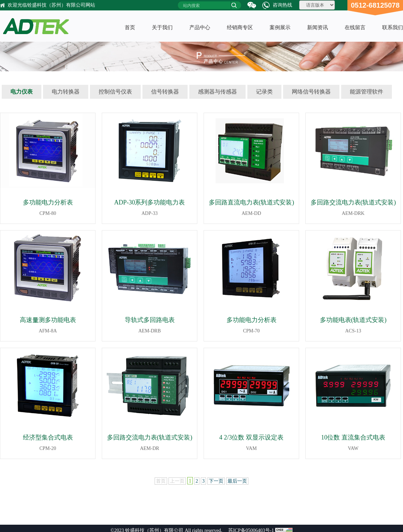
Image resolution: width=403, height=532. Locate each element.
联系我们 (393, 27)
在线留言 (355, 27)
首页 (130, 27)
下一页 (216, 481)
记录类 (264, 92)
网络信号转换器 (311, 92)
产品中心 (200, 27)
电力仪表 (22, 92)
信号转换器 (165, 92)
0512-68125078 (375, 5)
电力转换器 (66, 92)
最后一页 (237, 481)
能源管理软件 (367, 92)
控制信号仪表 (115, 92)
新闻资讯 (318, 27)
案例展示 (280, 27)
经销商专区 (240, 27)
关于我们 (162, 27)
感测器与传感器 (217, 92)
